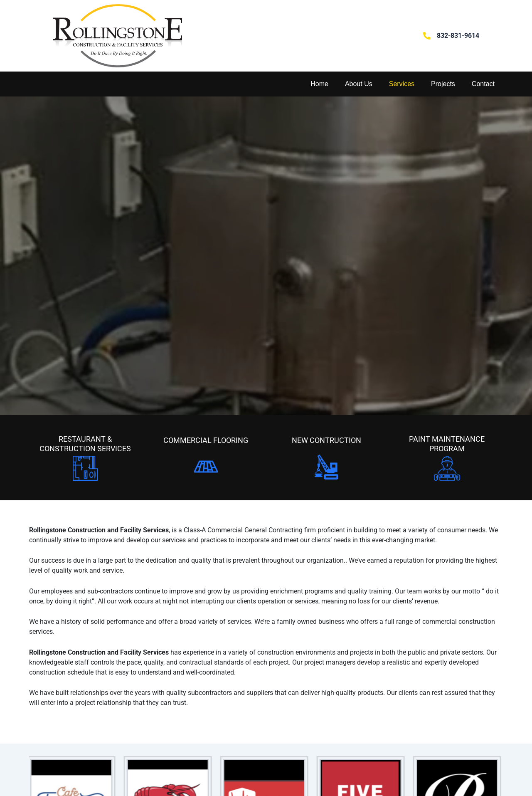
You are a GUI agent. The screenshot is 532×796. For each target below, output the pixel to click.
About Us (359, 84)
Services (402, 84)
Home (319, 84)
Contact (483, 84)
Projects (443, 84)
